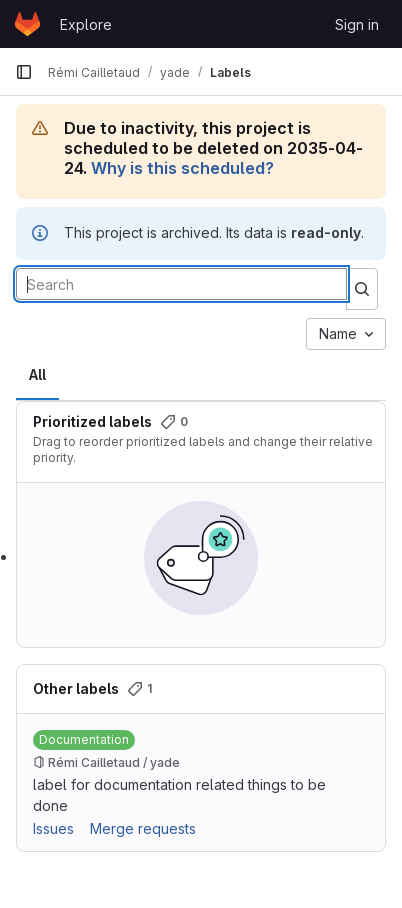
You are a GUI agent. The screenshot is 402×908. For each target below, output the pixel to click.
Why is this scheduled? (182, 168)
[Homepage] (27, 24)
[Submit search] (362, 289)
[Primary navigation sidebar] (24, 72)
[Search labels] (181, 284)
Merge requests (143, 828)
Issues (53, 828)
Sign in (357, 24)
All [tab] (37, 374)
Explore (86, 24)
